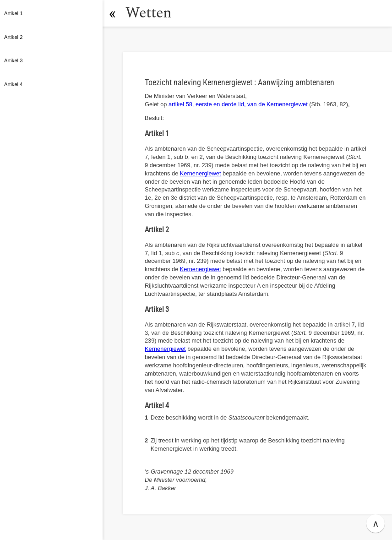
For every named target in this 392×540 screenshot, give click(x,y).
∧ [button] (376, 524)
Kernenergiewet (201, 173)
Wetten (149, 13)
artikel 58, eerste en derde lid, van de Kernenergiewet (238, 104)
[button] (112, 13)
